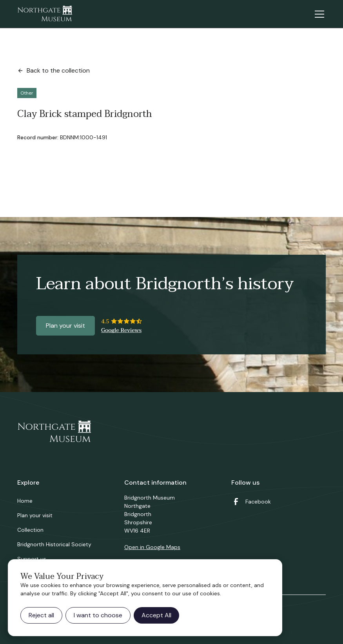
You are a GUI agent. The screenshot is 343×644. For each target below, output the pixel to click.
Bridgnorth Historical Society (54, 544)
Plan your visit (65, 326)
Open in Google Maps (152, 547)
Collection (30, 530)
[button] (318, 14)
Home (25, 501)
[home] (45, 14)
